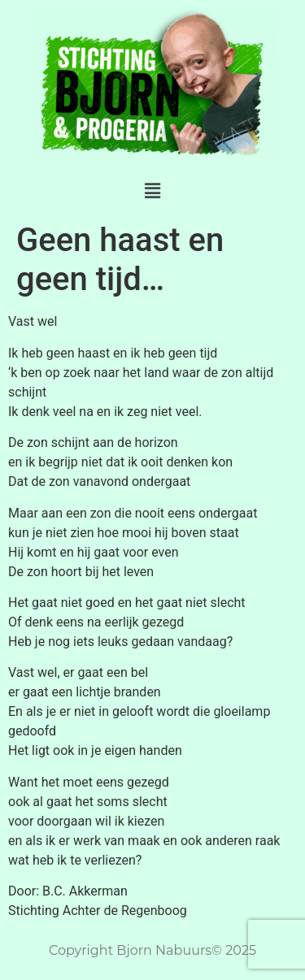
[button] (152, 191)
